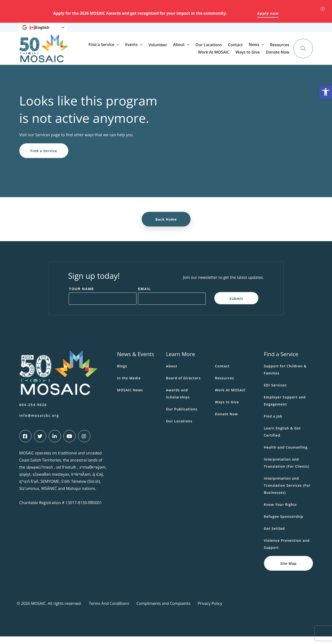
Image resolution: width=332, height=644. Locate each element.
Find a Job (273, 424)
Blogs (122, 374)
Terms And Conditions (109, 611)
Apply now (268, 13)
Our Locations (255, 56)
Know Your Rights (280, 512)
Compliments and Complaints (164, 611)
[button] (326, 92)
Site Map (288, 571)
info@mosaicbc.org (39, 423)
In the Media (129, 386)
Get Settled (275, 536)
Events (178, 56)
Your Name (81, 296)
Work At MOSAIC (205, 31)
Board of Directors (183, 386)
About (226, 56)
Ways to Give (234, 31)
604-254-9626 (33, 412)
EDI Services (275, 393)
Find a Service (148, 56)
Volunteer (204, 56)
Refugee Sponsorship (284, 524)
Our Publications (182, 417)
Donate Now (281, 31)
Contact (282, 56)
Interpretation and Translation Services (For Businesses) (287, 493)
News (155, 31)
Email (145, 296)
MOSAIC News (130, 398)
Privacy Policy (210, 611)
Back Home (166, 227)
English (39, 31)
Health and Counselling (286, 455)
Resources (178, 31)
